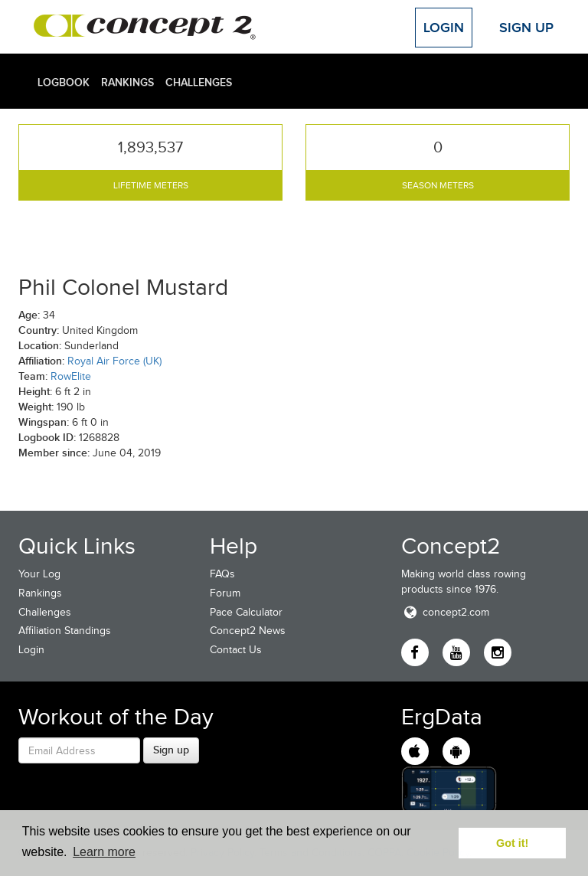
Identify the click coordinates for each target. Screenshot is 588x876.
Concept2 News (248, 631)
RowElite (71, 376)
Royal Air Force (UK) (114, 361)
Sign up (171, 750)
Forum (225, 593)
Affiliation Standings (65, 631)
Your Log (39, 574)
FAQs (222, 574)
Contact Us (236, 650)
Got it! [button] (512, 843)
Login (444, 28)
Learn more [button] (104, 852)
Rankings (127, 82)
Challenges (199, 82)
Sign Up (526, 28)
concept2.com (445, 612)
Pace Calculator (246, 612)
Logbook (64, 82)
